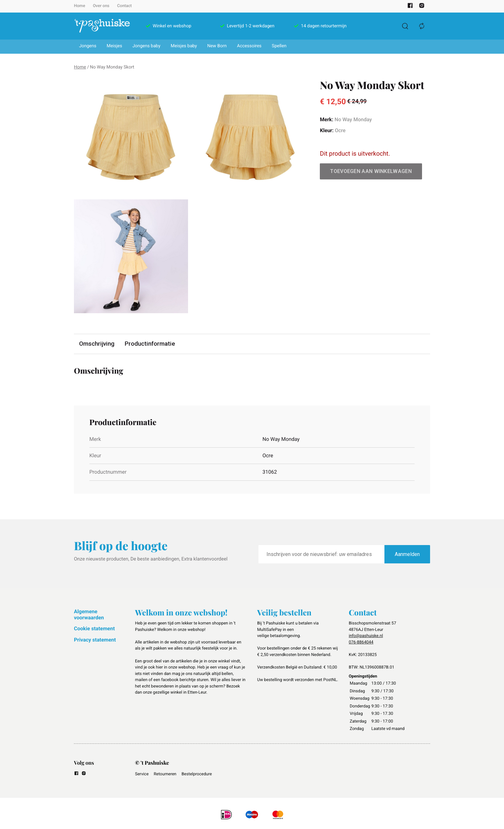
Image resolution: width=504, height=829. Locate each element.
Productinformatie (151, 344)
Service (142, 774)
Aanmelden (407, 554)
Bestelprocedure (197, 774)
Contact (124, 6)
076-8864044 (361, 642)
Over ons (101, 6)
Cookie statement (94, 629)
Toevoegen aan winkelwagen (371, 171)
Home (80, 6)
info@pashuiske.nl (366, 636)
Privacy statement (95, 640)
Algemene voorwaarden (89, 615)
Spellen (279, 46)
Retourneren (165, 774)
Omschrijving (97, 344)
